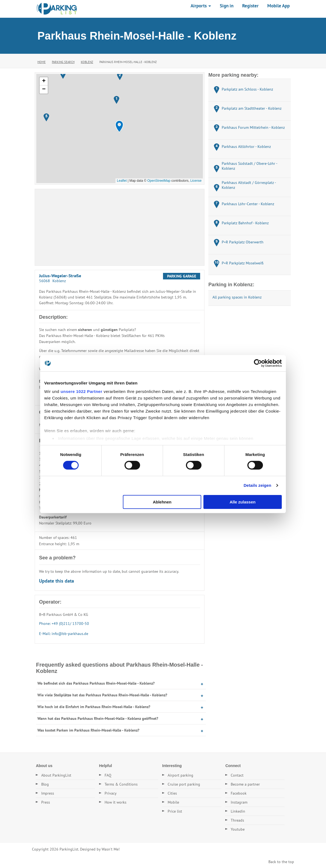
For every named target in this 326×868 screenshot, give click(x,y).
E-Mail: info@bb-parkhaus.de (64, 634)
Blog (45, 784)
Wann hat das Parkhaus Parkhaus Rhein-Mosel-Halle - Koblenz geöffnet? (98, 718)
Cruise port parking (184, 784)
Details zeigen (257, 485)
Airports (201, 6)
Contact (237, 775)
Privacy (111, 793)
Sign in (227, 6)
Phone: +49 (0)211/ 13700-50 (64, 624)
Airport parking (180, 775)
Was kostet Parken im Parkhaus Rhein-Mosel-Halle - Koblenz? (88, 730)
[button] (119, 126)
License (196, 181)
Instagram (239, 802)
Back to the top (281, 862)
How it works (115, 802)
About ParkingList (56, 775)
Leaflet (122, 181)
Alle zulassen (243, 502)
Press (46, 802)
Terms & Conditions (121, 784)
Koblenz (87, 62)
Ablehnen (162, 502)
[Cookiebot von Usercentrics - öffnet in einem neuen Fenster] (258, 363)
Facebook (239, 793)
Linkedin (238, 811)
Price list (175, 811)
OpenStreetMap (159, 181)
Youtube (238, 829)
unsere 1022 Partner (81, 391)
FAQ (108, 775)
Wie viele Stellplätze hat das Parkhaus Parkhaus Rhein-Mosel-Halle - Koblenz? (102, 695)
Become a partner (245, 784)
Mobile (173, 802)
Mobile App (278, 6)
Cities (172, 793)
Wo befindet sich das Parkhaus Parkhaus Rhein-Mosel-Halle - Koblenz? (96, 683)
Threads (237, 820)
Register (250, 6)
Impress (48, 793)
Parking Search (63, 62)
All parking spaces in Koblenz (237, 297)
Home (42, 62)
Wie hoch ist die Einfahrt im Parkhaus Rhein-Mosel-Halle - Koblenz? (94, 707)
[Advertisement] (120, 227)
